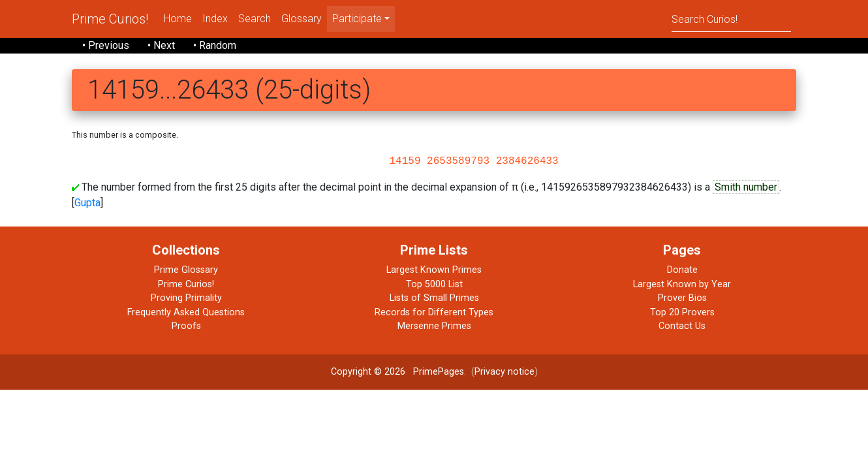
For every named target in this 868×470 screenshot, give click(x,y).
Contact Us (682, 326)
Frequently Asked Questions (186, 312)
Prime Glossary (186, 270)
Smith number (746, 187)
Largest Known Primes (434, 270)
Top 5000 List (434, 284)
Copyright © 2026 (368, 372)
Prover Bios (682, 298)
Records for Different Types (434, 312)
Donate (682, 270)
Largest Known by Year (682, 284)
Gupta (87, 203)
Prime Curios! (110, 19)
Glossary (302, 19)
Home (178, 19)
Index (215, 19)
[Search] (731, 19)
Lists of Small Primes (434, 298)
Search (255, 19)
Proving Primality (186, 298)
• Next (161, 45)
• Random (215, 45)
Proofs (186, 326)
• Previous (106, 45)
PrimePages (439, 372)
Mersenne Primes (434, 326)
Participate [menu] (357, 19)
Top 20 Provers (682, 312)
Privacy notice (504, 372)
